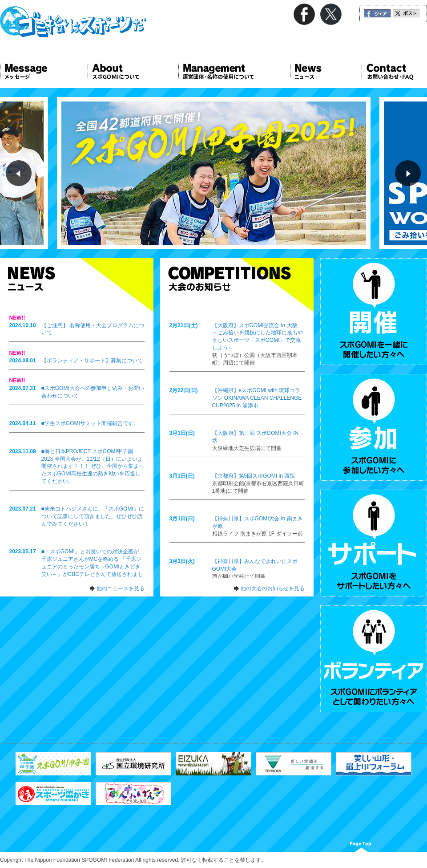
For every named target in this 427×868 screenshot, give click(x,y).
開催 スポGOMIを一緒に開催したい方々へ (374, 312)
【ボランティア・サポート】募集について (92, 361)
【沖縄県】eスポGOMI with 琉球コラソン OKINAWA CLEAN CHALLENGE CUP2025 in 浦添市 (257, 398)
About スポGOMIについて (133, 72)
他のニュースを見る (121, 588)
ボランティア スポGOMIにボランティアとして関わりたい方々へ (374, 659)
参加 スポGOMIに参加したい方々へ (374, 427)
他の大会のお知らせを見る (273, 588)
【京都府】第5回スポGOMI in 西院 (254, 476)
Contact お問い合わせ (394, 72)
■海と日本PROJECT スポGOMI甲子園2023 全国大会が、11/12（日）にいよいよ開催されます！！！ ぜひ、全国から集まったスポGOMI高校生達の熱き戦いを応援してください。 (93, 466)
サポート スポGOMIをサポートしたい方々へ (374, 543)
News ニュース (326, 72)
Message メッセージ (44, 72)
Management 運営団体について (234, 72)
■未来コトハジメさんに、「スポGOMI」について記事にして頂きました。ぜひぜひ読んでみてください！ (93, 516)
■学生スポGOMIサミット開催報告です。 (90, 423)
